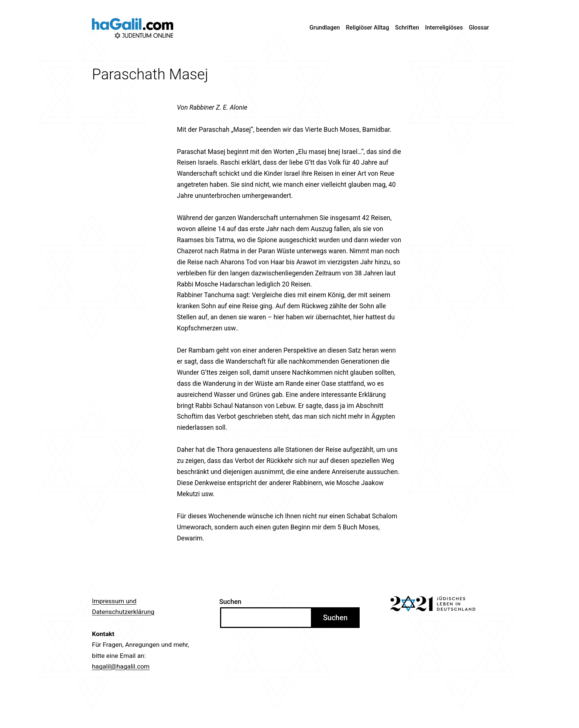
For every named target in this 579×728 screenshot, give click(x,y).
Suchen (230, 602)
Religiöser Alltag (368, 28)
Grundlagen (325, 28)
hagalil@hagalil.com (121, 666)
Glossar (479, 28)
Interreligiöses (444, 28)
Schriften (407, 28)
